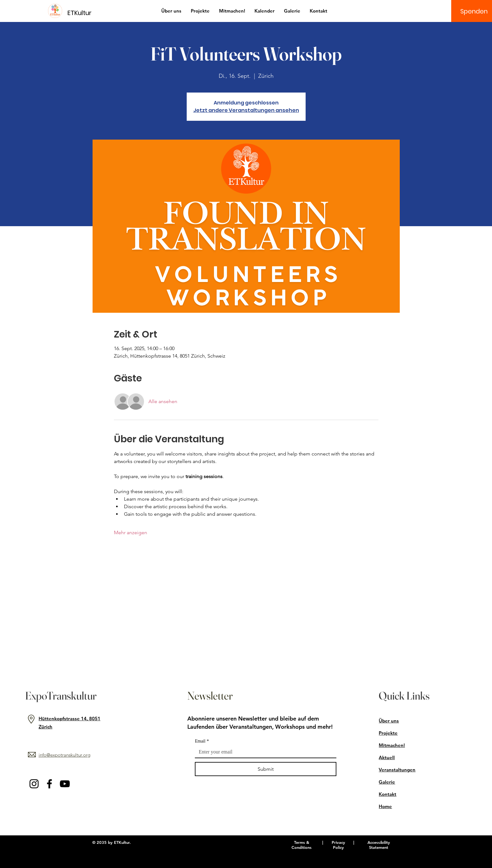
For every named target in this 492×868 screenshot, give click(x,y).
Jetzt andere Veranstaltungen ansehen (246, 110)
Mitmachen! (392, 745)
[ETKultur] (83, 13)
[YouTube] (65, 784)
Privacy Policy (338, 845)
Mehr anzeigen (131, 533)
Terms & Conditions (302, 845)
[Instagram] (34, 784)
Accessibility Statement (379, 845)
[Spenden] (474, 11)
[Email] (264, 752)
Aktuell (387, 757)
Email (202, 741)
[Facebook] (49, 784)
